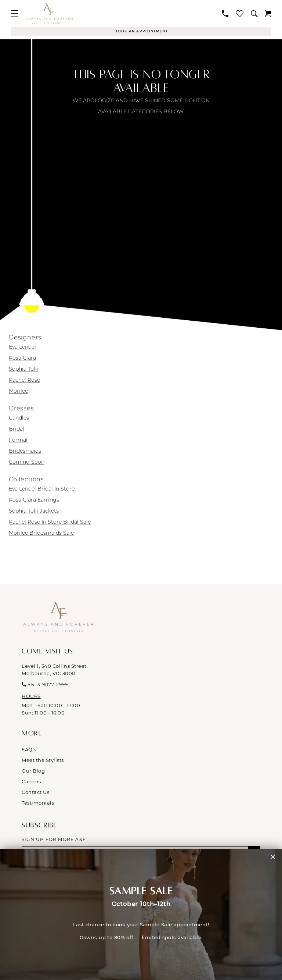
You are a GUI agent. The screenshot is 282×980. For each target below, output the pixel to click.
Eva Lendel (22, 348)
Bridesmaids (25, 452)
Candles (19, 418)
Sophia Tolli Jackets (34, 512)
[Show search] (254, 14)
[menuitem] (15, 13)
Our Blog (33, 771)
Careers (31, 782)
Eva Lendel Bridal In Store (42, 489)
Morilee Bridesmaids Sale (41, 534)
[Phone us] (225, 14)
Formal (18, 441)
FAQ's (29, 750)
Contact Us (35, 793)
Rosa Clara (22, 359)
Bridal (17, 430)
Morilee (18, 392)
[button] (15, 13)
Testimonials (38, 803)
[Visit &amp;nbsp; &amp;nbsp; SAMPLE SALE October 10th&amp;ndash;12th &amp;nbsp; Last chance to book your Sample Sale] (141, 914)
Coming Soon (27, 463)
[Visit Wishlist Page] (240, 13)
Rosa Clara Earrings (34, 500)
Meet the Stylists (43, 761)
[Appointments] (141, 32)
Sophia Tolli (23, 370)
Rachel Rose (24, 381)
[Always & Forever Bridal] (49, 14)
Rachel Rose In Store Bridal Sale (50, 523)
